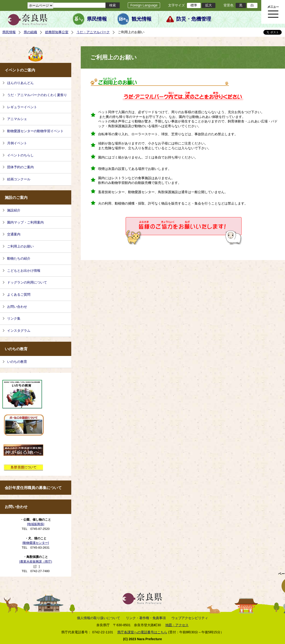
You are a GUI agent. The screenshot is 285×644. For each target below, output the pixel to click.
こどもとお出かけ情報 (24, 271)
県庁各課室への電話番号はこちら (142, 632)
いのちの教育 (17, 362)
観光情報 (142, 19)
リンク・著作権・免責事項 (146, 618)
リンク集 (14, 318)
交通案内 (14, 234)
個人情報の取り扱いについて (99, 618)
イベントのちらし (20, 155)
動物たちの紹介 (19, 258)
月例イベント (17, 143)
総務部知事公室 (57, 32)
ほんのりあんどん (20, 83)
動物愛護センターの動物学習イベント (35, 131)
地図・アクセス (177, 625)
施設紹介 (14, 210)
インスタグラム (19, 331)
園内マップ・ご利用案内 (25, 222)
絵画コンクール (19, 179)
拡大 (209, 5)
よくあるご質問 (19, 294)
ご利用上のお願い (20, 246)
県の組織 (30, 32)
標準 (194, 5)
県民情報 (97, 19)
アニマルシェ (17, 119)
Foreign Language (144, 5)
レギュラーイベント (22, 107)
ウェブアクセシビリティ (190, 618)
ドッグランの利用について (27, 282)
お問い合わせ (17, 307)
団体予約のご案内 (20, 167)
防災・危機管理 (194, 19)
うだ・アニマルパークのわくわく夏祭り (37, 95)
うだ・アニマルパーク (93, 32)
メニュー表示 (273, 12)
